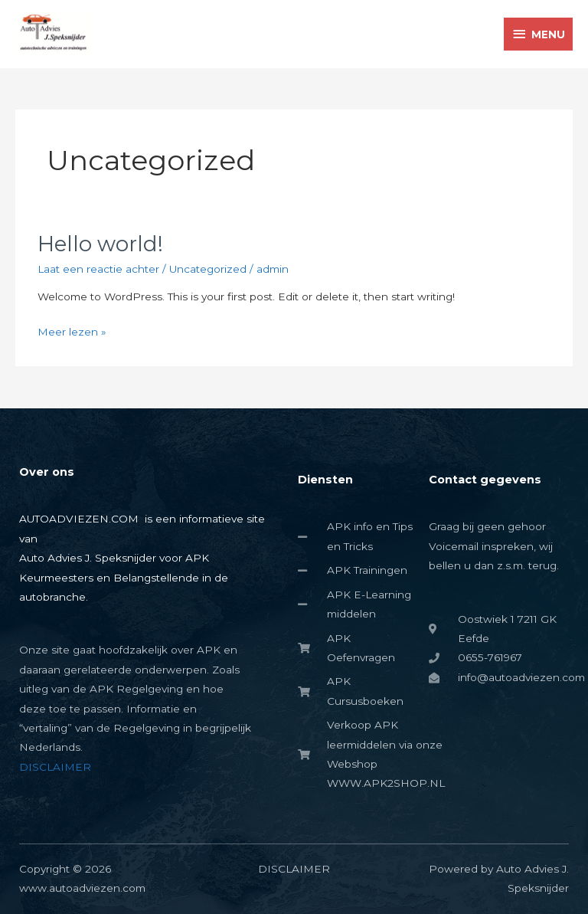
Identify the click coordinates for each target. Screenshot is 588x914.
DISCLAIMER (55, 767)
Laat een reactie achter (98, 269)
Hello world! (100, 244)
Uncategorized (208, 269)
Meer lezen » (72, 330)
